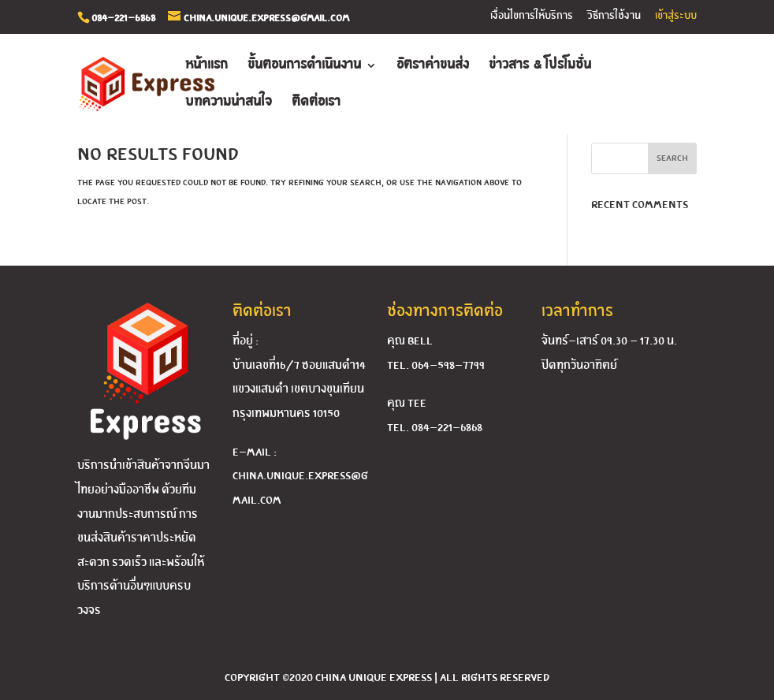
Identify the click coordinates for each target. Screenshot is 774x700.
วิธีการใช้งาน (614, 16)
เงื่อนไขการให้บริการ (532, 16)
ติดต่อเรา (316, 103)
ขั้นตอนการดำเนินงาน (304, 66)
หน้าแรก (207, 66)
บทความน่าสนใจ (229, 103)
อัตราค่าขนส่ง (433, 66)
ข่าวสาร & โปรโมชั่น (540, 66)
